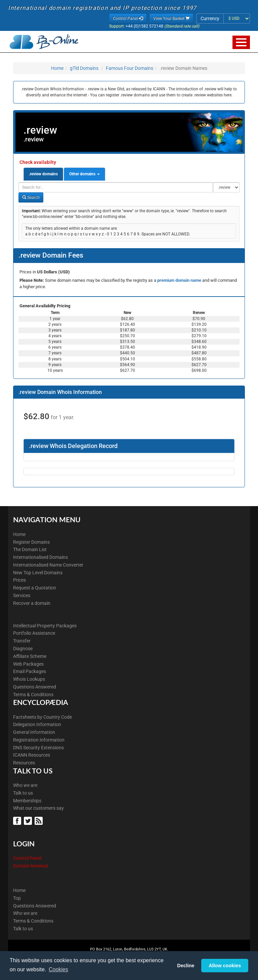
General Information (34, 732)
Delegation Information (37, 724)
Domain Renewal (31, 866)
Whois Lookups (29, 679)
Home (57, 68)
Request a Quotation (35, 588)
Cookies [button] (58, 969)
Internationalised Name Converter (48, 565)
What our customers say (38, 808)
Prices (19, 580)
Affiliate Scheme (30, 656)
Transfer (22, 641)
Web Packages (28, 664)
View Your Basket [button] (171, 18)
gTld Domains (84, 68)
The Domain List (30, 549)
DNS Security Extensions (38, 748)
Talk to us (23, 793)
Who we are (25, 785)
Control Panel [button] (128, 18)
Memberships (27, 801)
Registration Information (39, 740)
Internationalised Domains (40, 557)
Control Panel (27, 858)
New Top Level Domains (38, 573)
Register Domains (31, 542)
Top (17, 898)
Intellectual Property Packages (45, 626)
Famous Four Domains (130, 68)
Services (22, 595)
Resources (24, 763)
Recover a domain (32, 603)
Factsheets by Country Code (42, 717)
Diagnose (23, 649)
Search (31, 197)
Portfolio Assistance (34, 633)
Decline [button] (186, 966)
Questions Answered (35, 687)
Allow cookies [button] (225, 966)
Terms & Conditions (33, 695)
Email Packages (30, 671)
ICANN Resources (32, 755)
